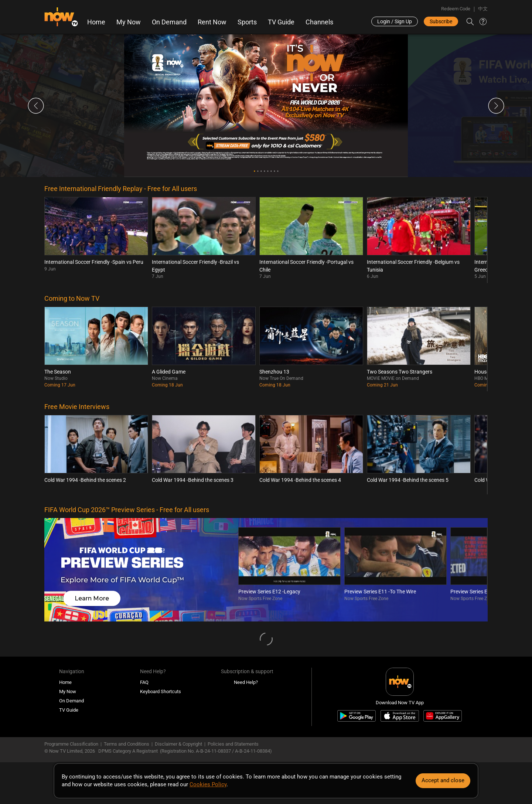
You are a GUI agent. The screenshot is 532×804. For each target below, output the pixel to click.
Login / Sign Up (395, 21)
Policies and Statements (233, 744)
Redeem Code (456, 9)
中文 (483, 9)
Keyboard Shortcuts (161, 691)
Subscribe (441, 21)
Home (96, 22)
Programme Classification (71, 744)
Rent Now (212, 22)
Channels (319, 22)
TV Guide (281, 22)
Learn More (92, 598)
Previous (36, 106)
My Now (129, 22)
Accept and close (443, 780)
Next (496, 106)
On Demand (169, 22)
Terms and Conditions (127, 744)
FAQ (144, 682)
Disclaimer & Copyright (178, 744)
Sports (247, 22)
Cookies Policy (208, 784)
